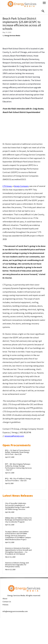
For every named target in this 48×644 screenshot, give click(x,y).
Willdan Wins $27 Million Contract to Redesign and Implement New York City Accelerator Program (18, 520)
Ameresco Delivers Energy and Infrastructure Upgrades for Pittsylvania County (17, 565)
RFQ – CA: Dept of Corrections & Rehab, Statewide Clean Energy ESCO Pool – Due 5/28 (17, 452)
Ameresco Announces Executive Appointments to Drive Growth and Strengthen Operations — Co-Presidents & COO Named (18, 551)
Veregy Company (21, 186)
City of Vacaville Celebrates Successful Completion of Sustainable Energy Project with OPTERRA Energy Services (17, 506)
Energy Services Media (12, 36)
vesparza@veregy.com (14, 436)
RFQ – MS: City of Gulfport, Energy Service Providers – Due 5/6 (18, 479)
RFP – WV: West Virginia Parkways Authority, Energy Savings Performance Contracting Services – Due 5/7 (18, 467)
